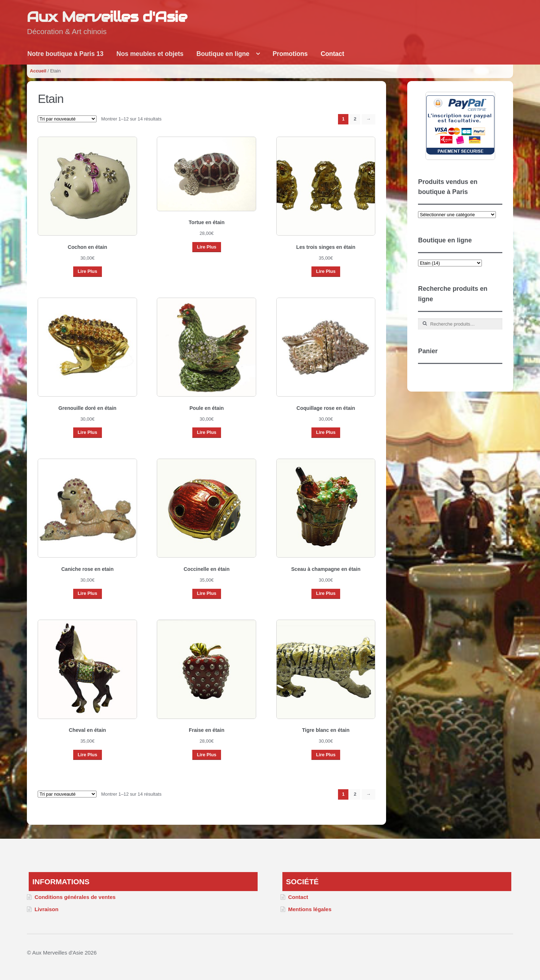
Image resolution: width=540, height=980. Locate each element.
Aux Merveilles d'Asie (107, 17)
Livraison (46, 909)
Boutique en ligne (223, 54)
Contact (333, 54)
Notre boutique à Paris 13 (65, 54)
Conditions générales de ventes (75, 897)
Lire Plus (87, 271)
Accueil (38, 71)
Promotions (290, 54)
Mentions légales (310, 909)
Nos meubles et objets (150, 54)
